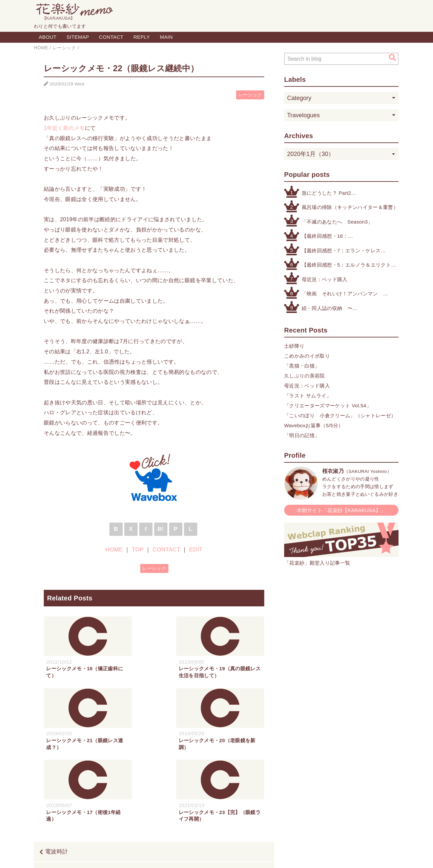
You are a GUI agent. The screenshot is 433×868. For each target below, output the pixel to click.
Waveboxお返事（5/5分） (314, 425)
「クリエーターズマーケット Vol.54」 (328, 406)
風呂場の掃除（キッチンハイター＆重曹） (350, 207)
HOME (114, 550)
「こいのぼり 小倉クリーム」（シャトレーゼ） (340, 415)
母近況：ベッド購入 (325, 279)
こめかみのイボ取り (307, 356)
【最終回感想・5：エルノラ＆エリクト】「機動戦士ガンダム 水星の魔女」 (349, 265)
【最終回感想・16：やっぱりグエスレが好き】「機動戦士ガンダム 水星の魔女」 (342, 237)
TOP (138, 550)
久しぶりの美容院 (305, 376)
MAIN (166, 37)
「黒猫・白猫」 (302, 366)
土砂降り (294, 346)
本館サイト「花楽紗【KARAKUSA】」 (341, 510)
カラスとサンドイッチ (234, 800)
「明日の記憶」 (302, 435)
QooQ (248, 856)
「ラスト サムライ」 (308, 396)
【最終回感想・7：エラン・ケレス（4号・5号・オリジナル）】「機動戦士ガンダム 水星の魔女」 (342, 251)
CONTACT (111, 37)
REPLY (142, 37)
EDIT (196, 550)
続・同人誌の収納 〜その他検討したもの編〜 (330, 309)
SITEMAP (78, 37)
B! (161, 529)
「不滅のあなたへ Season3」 (337, 222)
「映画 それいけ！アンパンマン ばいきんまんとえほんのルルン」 (342, 294)
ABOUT (48, 37)
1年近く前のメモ (64, 128)
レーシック (250, 95)
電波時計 (57, 780)
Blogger (209, 856)
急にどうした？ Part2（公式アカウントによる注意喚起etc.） (347, 194)
